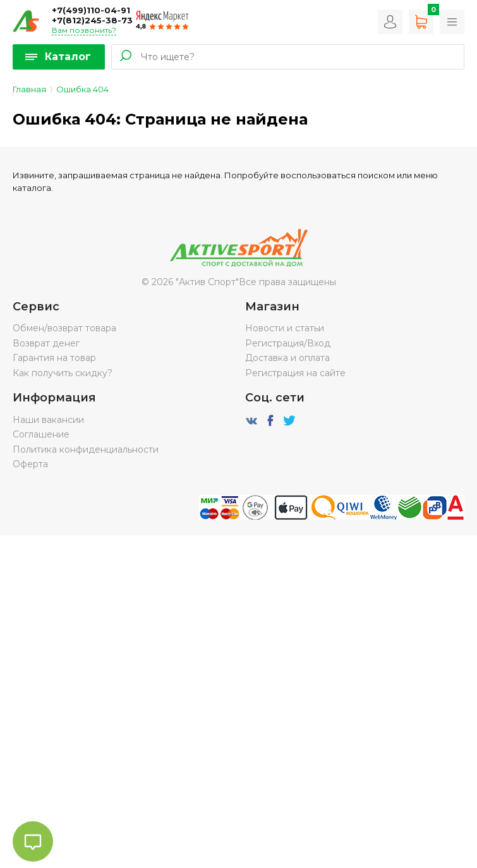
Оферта (30, 464)
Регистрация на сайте (295, 373)
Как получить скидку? (63, 373)
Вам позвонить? (84, 30)
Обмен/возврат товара (64, 328)
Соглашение (41, 434)
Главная (29, 89)
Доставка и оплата (287, 358)
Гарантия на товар (54, 358)
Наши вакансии (48, 420)
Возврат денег (46, 343)
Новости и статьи (285, 328)
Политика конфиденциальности (86, 449)
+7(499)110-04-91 (91, 10)
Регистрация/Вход (288, 343)
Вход (390, 22)
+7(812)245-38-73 (92, 20)
